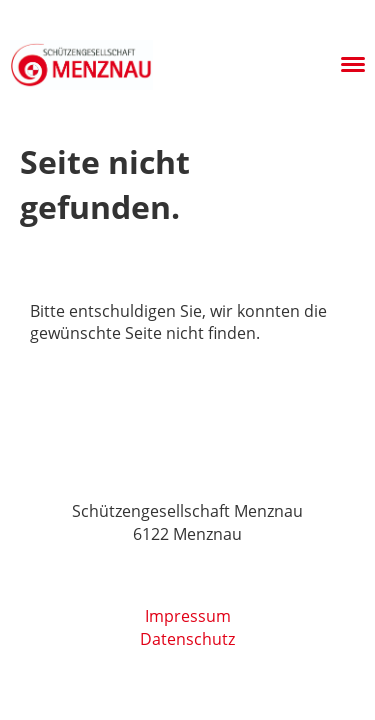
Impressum (188, 616)
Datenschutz (187, 639)
